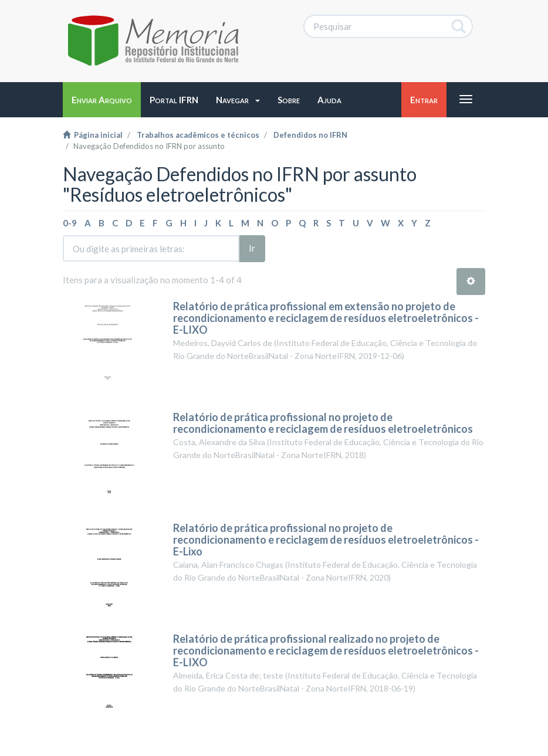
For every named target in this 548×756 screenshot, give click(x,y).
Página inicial (93, 135)
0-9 (70, 223)
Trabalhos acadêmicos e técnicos (198, 135)
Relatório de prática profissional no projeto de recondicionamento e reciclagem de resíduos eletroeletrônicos (323, 423)
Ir (252, 248)
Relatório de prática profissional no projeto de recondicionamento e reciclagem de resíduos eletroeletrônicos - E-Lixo (326, 540)
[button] (238, 100)
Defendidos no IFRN (310, 135)
